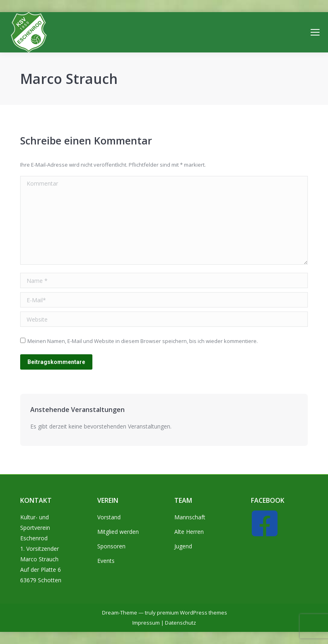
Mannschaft (190, 517)
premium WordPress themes (192, 613)
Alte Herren (189, 532)
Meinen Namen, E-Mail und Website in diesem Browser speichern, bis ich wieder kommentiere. (143, 341)
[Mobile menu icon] (315, 32)
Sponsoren (111, 546)
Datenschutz (181, 623)
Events (106, 561)
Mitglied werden (118, 532)
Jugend (183, 546)
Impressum (146, 623)
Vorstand (109, 517)
